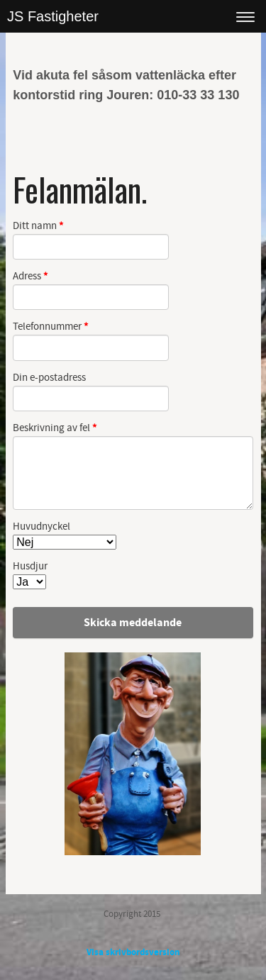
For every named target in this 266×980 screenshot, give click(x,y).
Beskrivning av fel (55, 429)
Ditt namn (38, 227)
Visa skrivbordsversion (133, 952)
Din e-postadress (49, 378)
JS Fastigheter (53, 16)
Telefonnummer (51, 327)
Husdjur (30, 567)
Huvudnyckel (41, 527)
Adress (31, 277)
